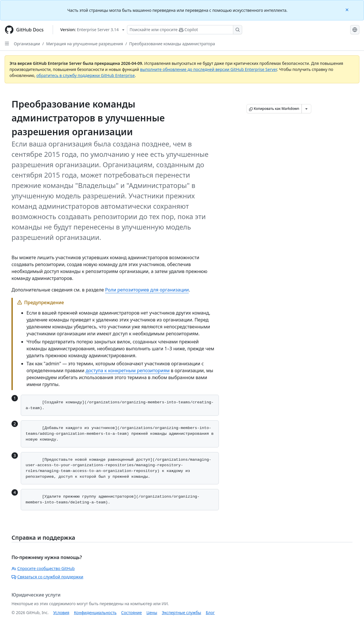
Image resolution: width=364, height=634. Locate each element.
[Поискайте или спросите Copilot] (185, 30)
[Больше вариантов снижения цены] (306, 109)
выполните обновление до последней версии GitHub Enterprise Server (208, 69)
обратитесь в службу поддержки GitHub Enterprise (86, 75)
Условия (61, 613)
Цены (152, 613)
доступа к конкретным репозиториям (128, 370)
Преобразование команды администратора (172, 44)
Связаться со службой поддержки (47, 577)
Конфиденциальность (95, 613)
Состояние (132, 613)
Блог (210, 613)
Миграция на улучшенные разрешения (85, 44)
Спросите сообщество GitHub (43, 568)
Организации (27, 44)
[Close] (348, 9)
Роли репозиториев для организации (147, 290)
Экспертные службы (182, 613)
